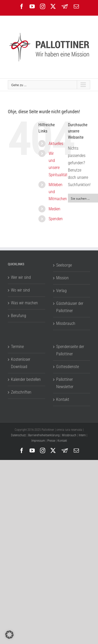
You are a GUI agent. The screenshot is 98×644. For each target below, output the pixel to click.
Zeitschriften (21, 392)
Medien (54, 209)
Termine (17, 347)
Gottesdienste (68, 367)
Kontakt (63, 399)
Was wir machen (24, 303)
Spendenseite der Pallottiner (70, 350)
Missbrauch (66, 323)
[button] (9, 635)
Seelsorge (64, 265)
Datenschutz (18, 435)
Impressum (38, 441)
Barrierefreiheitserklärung (44, 435)
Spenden (56, 219)
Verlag (61, 291)
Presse (51, 441)
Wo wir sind (20, 290)
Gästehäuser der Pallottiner (70, 307)
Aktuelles (56, 144)
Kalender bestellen (26, 379)
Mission (62, 278)
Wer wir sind (21, 277)
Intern (82, 435)
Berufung (19, 316)
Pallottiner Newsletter (65, 383)
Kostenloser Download (21, 363)
